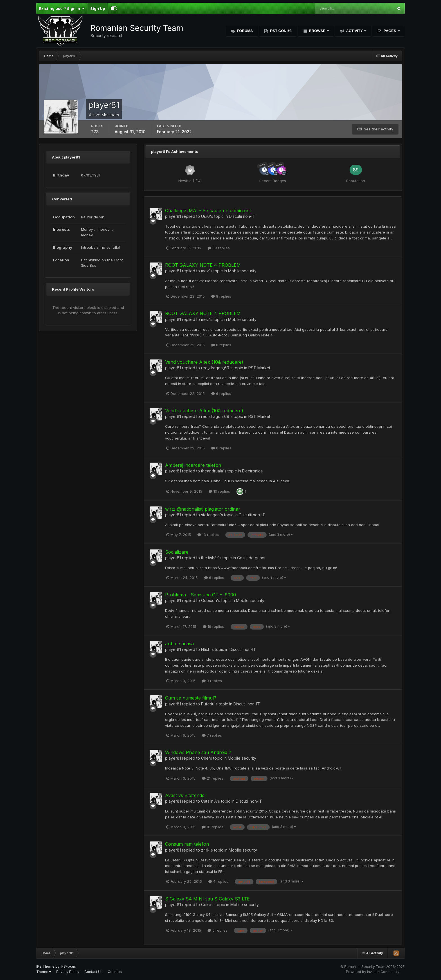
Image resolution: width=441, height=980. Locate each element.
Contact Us (94, 972)
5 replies (218, 930)
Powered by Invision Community (373, 972)
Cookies (115, 972)
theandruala (212, 471)
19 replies (213, 626)
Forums (244, 31)
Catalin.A (209, 801)
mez (205, 271)
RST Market (259, 368)
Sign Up (98, 8)
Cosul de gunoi (251, 558)
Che (205, 758)
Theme (44, 972)
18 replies (213, 827)
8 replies (221, 296)
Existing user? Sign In (62, 8)
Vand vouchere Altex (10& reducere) (204, 362)
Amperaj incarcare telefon (193, 465)
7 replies (212, 735)
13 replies (208, 535)
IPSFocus (68, 966)
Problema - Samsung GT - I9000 (201, 595)
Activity (354, 31)
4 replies (218, 881)
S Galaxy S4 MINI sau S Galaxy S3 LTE (207, 899)
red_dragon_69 (215, 368)
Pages (390, 31)
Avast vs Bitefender (186, 795)
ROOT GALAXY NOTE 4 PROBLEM (203, 265)
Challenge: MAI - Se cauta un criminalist (208, 211)
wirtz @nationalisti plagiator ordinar (203, 509)
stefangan (210, 515)
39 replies (219, 248)
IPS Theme (45, 966)
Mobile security (242, 271)
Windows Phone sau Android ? (198, 752)
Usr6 (205, 216)
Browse (317, 31)
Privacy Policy (68, 972)
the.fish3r (210, 558)
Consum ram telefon (187, 844)
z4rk (205, 850)
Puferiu (208, 704)
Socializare (177, 552)
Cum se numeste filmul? (191, 698)
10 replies (219, 491)
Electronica (252, 471)
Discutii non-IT (242, 216)
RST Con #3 (280, 31)
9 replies (212, 681)
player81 (173, 216)
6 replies (221, 393)
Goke (206, 905)
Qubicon (209, 600)
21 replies (213, 778)
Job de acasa (179, 644)
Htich (206, 649)
